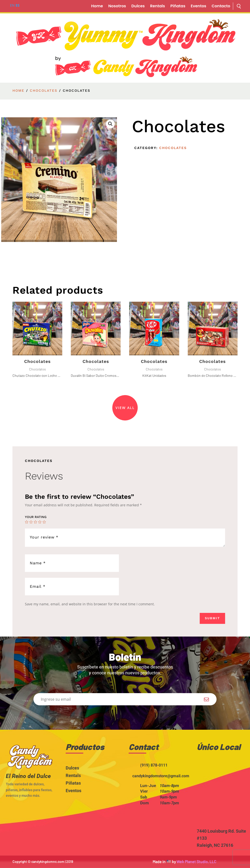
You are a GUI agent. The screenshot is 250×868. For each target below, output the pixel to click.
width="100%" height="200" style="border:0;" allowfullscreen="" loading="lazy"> (223, 794)
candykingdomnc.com (48, 862)
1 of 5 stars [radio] (27, 522)
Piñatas (178, 7)
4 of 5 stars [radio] (40, 522)
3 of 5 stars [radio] (35, 522)
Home (97, 7)
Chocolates (44, 90)
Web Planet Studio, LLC (196, 862)
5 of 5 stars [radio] (44, 522)
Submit (212, 618)
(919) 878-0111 (154, 765)
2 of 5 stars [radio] (31, 522)
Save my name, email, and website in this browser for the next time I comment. (90, 604)
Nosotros (117, 7)
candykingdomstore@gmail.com (161, 776)
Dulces (138, 7)
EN (12, 5)
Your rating (36, 517)
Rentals (158, 7)
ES (18, 5)
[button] (110, 124)
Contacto (221, 7)
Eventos (198, 7)
